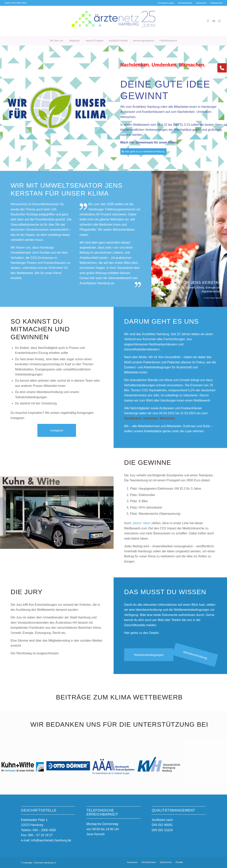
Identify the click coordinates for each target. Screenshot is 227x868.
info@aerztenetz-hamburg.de (51, 840)
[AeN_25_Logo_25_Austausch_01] (113, 21)
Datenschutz (216, 3)
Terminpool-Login (166, 3)
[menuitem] (166, 3)
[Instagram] (57, 430)
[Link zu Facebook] (208, 21)
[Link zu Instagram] (219, 21)
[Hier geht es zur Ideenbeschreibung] (143, 151)
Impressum (201, 3)
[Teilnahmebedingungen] (148, 655)
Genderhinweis (185, 3)
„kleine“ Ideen (141, 523)
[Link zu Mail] (214, 21)
